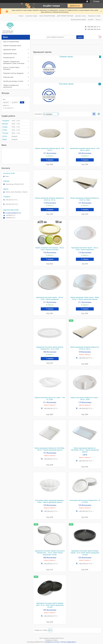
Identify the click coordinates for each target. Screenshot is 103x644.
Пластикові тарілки (66, 84)
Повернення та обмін (94, 16)
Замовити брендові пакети (12, 46)
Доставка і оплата (81, 16)
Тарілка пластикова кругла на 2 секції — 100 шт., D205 (50, 398)
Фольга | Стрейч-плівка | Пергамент (11, 68)
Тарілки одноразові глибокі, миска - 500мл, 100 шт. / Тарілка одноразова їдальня (85, 298)
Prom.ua (61, 638)
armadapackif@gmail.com (13, 213)
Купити (51, 160)
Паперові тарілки (66, 57)
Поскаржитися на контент (52, 642)
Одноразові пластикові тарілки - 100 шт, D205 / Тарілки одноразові (50, 298)
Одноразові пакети (10, 50)
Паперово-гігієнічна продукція (13, 73)
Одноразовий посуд (10, 54)
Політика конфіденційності (69, 642)
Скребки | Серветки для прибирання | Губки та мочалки (14, 62)
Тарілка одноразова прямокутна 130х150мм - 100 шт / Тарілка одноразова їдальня (50, 449)
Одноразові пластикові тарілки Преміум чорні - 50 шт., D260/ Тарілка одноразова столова (50, 605)
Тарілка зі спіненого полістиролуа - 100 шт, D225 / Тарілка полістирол (50, 249)
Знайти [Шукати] (80, 37)
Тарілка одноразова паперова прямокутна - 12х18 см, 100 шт (85, 348)
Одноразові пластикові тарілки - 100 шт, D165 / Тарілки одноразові (85, 249)
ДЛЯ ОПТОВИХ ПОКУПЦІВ (65, 16)
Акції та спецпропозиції (11, 42)
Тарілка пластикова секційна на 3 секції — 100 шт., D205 (85, 398)
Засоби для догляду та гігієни (13, 81)
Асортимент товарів (31, 16)
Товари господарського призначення (11, 86)
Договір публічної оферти (79, 20)
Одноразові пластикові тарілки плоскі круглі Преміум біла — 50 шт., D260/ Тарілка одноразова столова (50, 553)
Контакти (91, 20)
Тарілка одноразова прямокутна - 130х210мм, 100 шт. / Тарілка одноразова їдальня (85, 450)
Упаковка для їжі (9, 58)
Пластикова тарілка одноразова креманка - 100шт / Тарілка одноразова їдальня (50, 501)
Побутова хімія (8, 77)
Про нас (98, 20)
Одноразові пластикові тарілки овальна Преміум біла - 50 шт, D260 (50, 348)
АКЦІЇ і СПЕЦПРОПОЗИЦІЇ (47, 16)
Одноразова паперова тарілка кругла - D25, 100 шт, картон (85, 149)
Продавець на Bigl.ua (51, 640)
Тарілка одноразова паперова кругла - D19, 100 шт (50, 149)
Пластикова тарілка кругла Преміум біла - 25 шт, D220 (85, 501)
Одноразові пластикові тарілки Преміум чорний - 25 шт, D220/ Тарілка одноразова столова (85, 553)
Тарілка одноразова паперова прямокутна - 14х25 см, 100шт (85, 199)
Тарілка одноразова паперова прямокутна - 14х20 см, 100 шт (50, 199)
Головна (21, 16)
